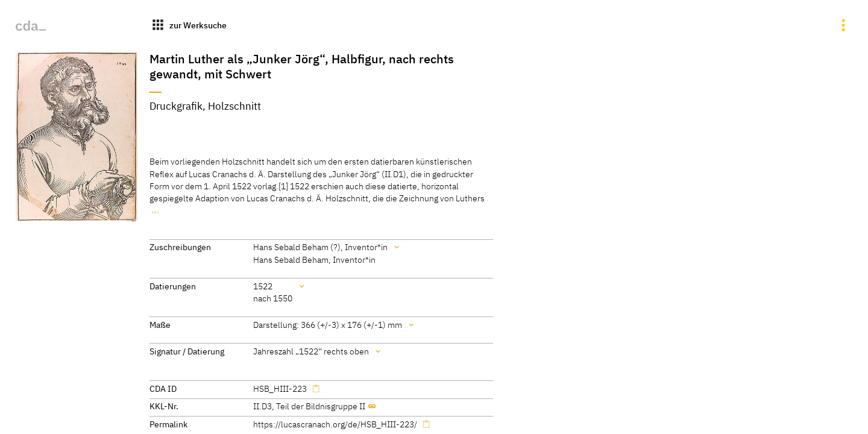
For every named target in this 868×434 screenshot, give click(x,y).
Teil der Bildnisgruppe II (321, 406)
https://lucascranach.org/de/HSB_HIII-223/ (335, 424)
